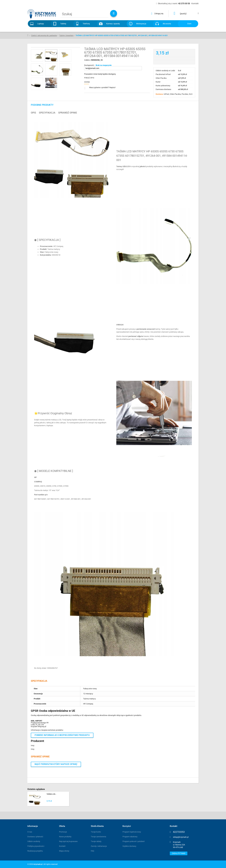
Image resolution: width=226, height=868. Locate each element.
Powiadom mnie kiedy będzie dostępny (100, 74)
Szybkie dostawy (129, 846)
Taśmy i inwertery (66, 35)
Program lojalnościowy (132, 832)
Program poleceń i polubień (134, 841)
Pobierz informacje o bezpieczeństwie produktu (62, 735)
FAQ (92, 851)
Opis (33, 113)
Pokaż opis (89, 78)
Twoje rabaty (96, 841)
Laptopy (41, 24)
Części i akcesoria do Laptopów (44, 35)
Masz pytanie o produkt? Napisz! (102, 87)
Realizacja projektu (35, 851)
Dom (189, 24)
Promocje (63, 832)
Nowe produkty (65, 837)
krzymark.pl (38, 864)
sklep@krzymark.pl (181, 837)
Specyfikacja (47, 113)
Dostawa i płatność (35, 837)
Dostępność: (89, 65)
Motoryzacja (141, 24)
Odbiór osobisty (34, 841)
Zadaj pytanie (179, 853)
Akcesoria (167, 24)
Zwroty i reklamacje (99, 846)
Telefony (86, 24)
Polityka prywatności (36, 846)
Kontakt (62, 846)
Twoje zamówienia (98, 837)
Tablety (63, 24)
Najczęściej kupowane (68, 841)
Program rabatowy (130, 837)
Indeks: (87, 60)
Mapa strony (64, 851)
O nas (30, 832)
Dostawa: (160, 94)
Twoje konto (96, 832)
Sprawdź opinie (68, 113)
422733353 (179, 832)
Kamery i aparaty (113, 24)
